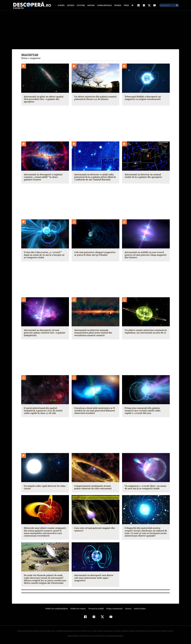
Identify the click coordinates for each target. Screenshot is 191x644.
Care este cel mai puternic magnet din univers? (94, 530)
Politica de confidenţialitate (58, 609)
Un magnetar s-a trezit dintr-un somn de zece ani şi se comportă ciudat (144, 488)
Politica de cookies (78, 609)
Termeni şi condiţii (96, 609)
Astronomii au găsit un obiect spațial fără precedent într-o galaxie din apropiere (43, 100)
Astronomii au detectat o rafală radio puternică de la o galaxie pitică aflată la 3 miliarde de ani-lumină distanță (95, 178)
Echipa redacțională (114, 609)
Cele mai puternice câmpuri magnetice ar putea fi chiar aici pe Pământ (94, 254)
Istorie (117, 6)
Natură (91, 6)
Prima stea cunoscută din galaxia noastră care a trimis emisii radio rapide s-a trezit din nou (145, 411)
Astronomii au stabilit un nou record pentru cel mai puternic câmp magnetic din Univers (145, 255)
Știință (71, 6)
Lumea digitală (104, 6)
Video (126, 6)
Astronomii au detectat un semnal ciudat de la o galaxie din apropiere (146, 176)
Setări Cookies (138, 609)
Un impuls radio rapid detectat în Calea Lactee (44, 488)
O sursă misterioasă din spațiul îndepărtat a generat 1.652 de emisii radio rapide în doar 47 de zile (42, 411)
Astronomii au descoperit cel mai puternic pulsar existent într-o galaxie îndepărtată (44, 333)
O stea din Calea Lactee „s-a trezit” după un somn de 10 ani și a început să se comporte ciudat (45, 255)
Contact (127, 609)
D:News (62, 6)
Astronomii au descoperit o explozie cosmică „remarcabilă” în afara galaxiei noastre (44, 178)
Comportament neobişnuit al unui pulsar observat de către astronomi (92, 488)
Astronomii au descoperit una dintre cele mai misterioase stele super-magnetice (95, 577)
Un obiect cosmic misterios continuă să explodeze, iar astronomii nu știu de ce (145, 332)
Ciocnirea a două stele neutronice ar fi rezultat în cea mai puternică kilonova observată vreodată (94, 411)
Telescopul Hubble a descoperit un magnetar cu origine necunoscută (143, 98)
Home (24, 59)
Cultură (81, 6)
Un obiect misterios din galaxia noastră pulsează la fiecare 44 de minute (95, 98)
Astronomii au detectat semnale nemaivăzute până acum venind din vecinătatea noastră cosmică (93, 333)
